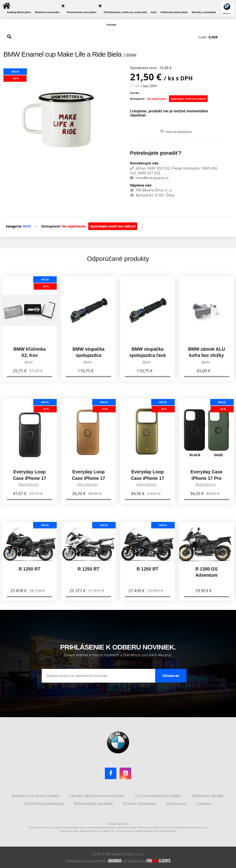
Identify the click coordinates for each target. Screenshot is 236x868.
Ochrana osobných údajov (159, 796)
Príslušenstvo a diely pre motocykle (125, 12)
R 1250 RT (29, 571)
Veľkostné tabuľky (208, 796)
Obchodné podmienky (45, 803)
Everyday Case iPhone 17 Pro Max (207, 480)
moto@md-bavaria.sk (149, 178)
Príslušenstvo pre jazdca (82, 12)
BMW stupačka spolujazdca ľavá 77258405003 (147, 357)
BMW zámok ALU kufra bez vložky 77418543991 (206, 357)
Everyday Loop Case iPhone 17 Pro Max (29, 480)
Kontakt (111, 25)
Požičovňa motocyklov (174, 12)
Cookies (204, 803)
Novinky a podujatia (204, 12)
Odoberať (171, 676)
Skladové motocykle (47, 12)
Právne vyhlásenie (140, 803)
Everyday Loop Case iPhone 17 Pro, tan (88, 480)
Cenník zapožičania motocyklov (98, 796)
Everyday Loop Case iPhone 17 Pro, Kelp (147, 480)
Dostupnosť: (138, 99)
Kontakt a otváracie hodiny (36, 796)
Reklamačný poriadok (94, 803)
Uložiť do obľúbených (179, 132)
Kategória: (14, 226)
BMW (27, 226)
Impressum (177, 803)
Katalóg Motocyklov (19, 12)
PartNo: (135, 93)
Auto (154, 12)
